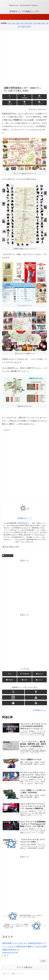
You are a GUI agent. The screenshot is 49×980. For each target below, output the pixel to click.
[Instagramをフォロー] (13, 697)
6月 (31, 23)
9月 (43, 23)
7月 (35, 23)
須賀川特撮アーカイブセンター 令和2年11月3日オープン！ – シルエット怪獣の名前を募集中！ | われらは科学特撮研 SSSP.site (24, 946)
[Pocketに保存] (10, 103)
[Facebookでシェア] (24, 97)
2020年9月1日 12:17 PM (10, 952)
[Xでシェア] (10, 97)
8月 (39, 23)
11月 (23, 26)
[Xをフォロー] (13, 692)
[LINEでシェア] (24, 103)
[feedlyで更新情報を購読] (13, 703)
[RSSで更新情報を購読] (36, 703)
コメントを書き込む (25, 967)
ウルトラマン (8, 556)
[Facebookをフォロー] (36, 692)
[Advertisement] (24, 58)
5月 (26, 23)
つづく (7, 430)
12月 (28, 26)
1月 (9, 23)
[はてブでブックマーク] (39, 97)
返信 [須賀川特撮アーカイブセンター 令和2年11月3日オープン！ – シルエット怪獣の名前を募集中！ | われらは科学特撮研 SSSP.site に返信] (43, 961)
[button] (39, 103)
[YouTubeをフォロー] (36, 697)
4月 (22, 23)
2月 (14, 23)
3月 (18, 23)
